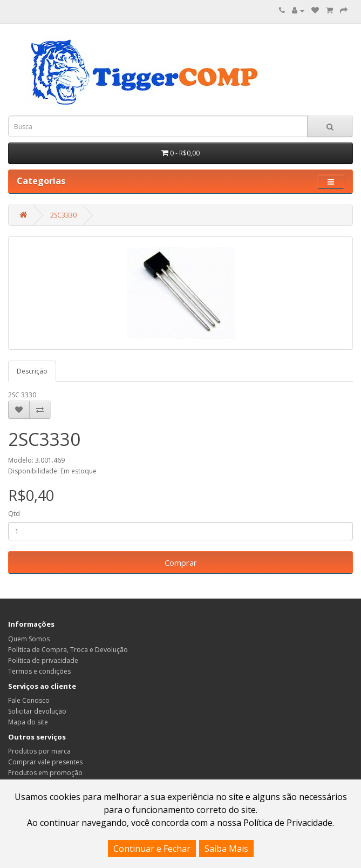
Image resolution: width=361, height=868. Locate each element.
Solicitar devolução (37, 711)
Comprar (181, 562)
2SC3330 (63, 215)
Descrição (32, 371)
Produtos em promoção (45, 773)
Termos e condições (39, 671)
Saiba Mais (226, 849)
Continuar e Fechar (152, 849)
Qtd (14, 514)
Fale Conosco (29, 700)
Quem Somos (29, 639)
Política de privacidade (43, 660)
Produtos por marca (39, 751)
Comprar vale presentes (45, 762)
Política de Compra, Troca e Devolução (68, 650)
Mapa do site (28, 722)
